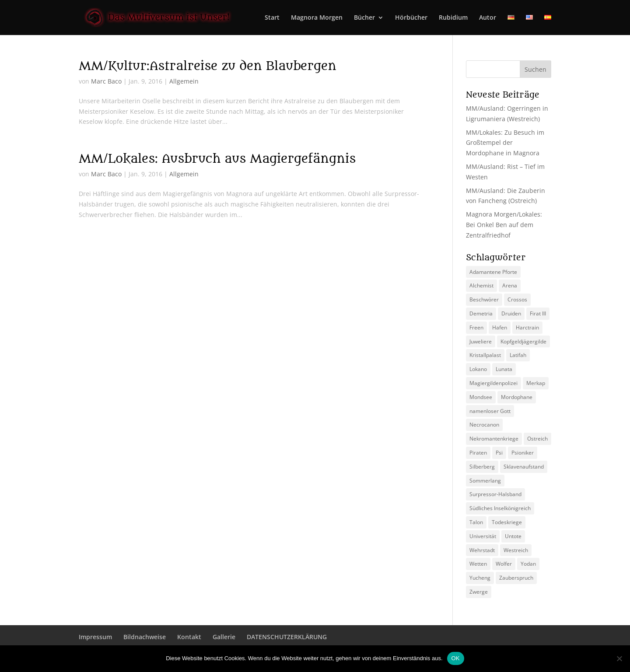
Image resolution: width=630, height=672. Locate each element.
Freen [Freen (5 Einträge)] (476, 327)
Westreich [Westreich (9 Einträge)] (516, 550)
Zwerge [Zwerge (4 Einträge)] (479, 592)
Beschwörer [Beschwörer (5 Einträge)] (484, 299)
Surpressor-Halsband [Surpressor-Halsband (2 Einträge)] (495, 494)
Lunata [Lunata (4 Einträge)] (504, 369)
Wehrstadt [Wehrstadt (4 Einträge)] (482, 550)
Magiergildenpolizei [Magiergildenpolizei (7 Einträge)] (493, 383)
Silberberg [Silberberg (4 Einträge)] (482, 467)
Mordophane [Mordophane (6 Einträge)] (517, 397)
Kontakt (189, 637)
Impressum (95, 637)
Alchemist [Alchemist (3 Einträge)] (481, 285)
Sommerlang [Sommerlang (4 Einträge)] (485, 481)
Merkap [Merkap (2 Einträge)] (536, 383)
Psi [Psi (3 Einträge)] (499, 453)
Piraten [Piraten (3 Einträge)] (478, 453)
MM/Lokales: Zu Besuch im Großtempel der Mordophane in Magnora (505, 143)
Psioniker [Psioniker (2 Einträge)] (523, 453)
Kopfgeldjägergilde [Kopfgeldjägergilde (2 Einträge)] (523, 341)
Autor (488, 18)
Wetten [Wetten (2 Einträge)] (478, 564)
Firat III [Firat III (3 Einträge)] (538, 313)
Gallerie (224, 637)
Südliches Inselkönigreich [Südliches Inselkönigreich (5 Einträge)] (500, 508)
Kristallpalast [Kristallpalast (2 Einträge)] (485, 355)
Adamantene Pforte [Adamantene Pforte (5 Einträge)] (493, 272)
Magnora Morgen (317, 18)
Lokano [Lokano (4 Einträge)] (478, 369)
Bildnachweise (145, 637)
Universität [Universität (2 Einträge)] (483, 536)
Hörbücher (411, 18)
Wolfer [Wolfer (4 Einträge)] (504, 564)
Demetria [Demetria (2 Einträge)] (481, 313)
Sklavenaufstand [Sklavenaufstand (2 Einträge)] (524, 467)
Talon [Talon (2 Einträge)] (476, 522)
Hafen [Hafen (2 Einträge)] (500, 327)
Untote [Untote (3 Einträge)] (513, 536)
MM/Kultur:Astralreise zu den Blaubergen (208, 66)
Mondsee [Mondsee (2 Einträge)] (481, 397)
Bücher (364, 18)
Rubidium (453, 18)
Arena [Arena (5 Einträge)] (510, 285)
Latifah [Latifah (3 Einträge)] (518, 355)
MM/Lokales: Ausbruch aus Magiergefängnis (217, 159)
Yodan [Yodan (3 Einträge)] (528, 564)
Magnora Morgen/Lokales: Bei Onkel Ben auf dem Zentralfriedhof (504, 225)
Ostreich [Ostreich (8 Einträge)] (537, 439)
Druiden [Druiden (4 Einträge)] (511, 313)
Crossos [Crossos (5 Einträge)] (517, 299)
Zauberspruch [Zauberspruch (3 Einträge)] (516, 578)
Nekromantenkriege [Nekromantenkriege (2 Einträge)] (494, 439)
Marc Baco (106, 81)
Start (272, 18)
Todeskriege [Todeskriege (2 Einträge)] (507, 522)
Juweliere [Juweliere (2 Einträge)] (481, 341)
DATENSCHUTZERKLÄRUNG (287, 637)
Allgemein (184, 81)
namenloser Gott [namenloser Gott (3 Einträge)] (490, 411)
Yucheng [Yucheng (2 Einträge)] (480, 578)
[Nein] (619, 658)
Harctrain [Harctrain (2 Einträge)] (527, 327)
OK (456, 658)
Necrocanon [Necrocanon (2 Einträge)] (484, 425)
